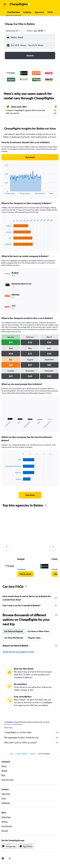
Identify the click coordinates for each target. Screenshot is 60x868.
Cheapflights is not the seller (31, 732)
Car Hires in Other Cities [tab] (38, 631)
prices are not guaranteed (13, 724)
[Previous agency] (7, 547)
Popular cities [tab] (34, 638)
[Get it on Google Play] (9, 846)
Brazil (33, 754)
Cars (12, 754)
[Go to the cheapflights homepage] (20, 4)
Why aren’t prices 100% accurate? (31, 743)
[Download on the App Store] (26, 846)
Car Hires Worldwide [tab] (14, 638)
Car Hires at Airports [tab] (14, 631)
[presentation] (46, 505)
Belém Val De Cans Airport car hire (19, 652)
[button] (5, 4)
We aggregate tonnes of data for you (31, 738)
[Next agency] (53, 547)
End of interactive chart (4, 192)
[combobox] (13, 31)
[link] (30, 157)
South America (22, 754)
